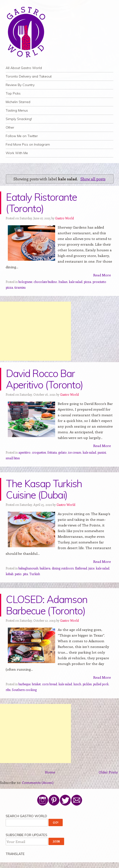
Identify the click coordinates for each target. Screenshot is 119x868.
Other (10, 127)
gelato (62, 452)
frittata (52, 452)
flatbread (81, 568)
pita (25, 574)
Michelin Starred (18, 102)
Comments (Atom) (38, 782)
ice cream (75, 452)
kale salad (76, 282)
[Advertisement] (35, 331)
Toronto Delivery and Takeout (29, 76)
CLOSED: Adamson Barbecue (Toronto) (47, 605)
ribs (8, 690)
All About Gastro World (24, 68)
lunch (77, 684)
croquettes (39, 452)
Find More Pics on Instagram (28, 144)
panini (102, 452)
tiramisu (20, 287)
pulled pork (101, 684)
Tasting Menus (17, 110)
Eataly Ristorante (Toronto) (41, 203)
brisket (36, 684)
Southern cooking (24, 690)
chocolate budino (45, 282)
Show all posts (93, 179)
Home (50, 772)
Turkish (35, 574)
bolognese (25, 282)
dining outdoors (63, 568)
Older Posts (108, 772)
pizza (87, 282)
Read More (102, 275)
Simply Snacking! (19, 119)
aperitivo (24, 452)
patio (18, 574)
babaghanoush (28, 568)
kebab (9, 574)
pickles (87, 684)
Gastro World (64, 218)
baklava (45, 568)
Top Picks (13, 93)
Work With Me (17, 153)
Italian (63, 282)
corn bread (50, 684)
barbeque (24, 684)
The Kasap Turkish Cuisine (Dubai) (44, 489)
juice (91, 568)
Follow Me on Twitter (22, 136)
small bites (13, 458)
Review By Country (20, 85)
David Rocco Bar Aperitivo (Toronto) (44, 379)
